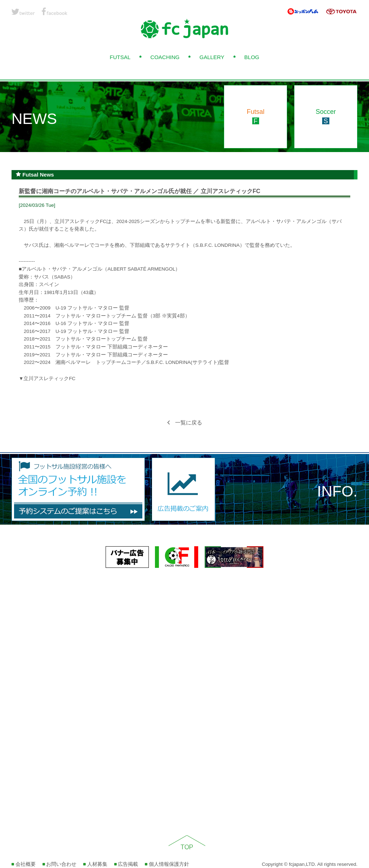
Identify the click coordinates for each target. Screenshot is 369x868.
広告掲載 (126, 864)
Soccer (326, 116)
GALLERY (212, 57)
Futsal (256, 116)
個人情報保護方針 (167, 864)
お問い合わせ (60, 864)
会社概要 (24, 864)
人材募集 (95, 864)
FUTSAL (120, 57)
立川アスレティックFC (49, 379)
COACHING (165, 57)
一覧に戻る (185, 422)
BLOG (252, 57)
